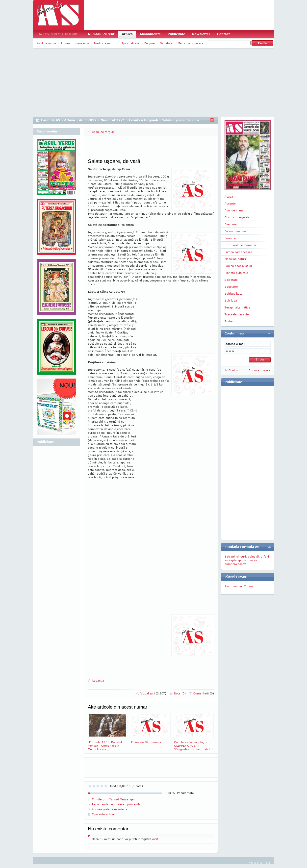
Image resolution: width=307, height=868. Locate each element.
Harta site (255, 862)
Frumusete (232, 238)
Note (180, 693)
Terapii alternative (237, 307)
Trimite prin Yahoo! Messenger (113, 799)
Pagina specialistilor (238, 266)
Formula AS (51, 120)
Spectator (231, 287)
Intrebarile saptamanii (240, 245)
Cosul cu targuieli (143, 120)
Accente (230, 203)
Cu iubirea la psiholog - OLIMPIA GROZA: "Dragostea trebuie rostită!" (194, 732)
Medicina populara (191, 43)
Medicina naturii (105, 43)
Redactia (98, 680)
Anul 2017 (88, 120)
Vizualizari (153, 693)
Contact (223, 34)
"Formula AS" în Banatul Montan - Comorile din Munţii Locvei (108, 732)
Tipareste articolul (104, 814)
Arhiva (127, 34)
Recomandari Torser (239, 586)
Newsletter (201, 34)
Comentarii (204, 693)
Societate (231, 280)
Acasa (229, 196)
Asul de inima (46, 43)
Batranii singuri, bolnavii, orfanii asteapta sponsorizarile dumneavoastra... (247, 560)
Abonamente (150, 34)
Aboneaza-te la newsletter (110, 809)
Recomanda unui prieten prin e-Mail (117, 804)
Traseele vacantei (237, 314)
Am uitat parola (259, 370)
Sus (268, 862)
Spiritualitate (130, 43)
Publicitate (176, 34)
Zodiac (229, 321)
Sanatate (166, 43)
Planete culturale (236, 273)
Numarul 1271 (113, 120)
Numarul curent (101, 34)
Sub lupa (231, 300)
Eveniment (232, 224)
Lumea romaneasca (75, 43)
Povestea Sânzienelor (151, 728)
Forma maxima (235, 231)
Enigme (150, 43)
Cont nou (235, 370)
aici (155, 839)
